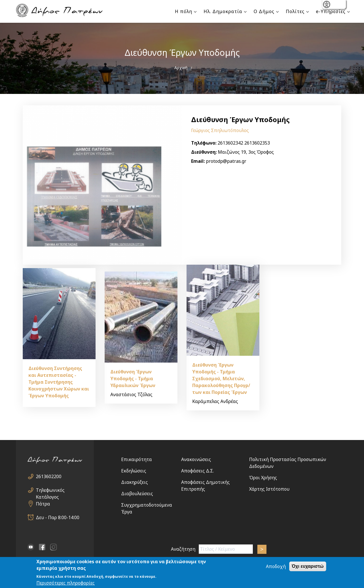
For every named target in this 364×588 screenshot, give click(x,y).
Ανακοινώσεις (196, 459)
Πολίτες (295, 11)
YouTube (31, 547)
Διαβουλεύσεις (137, 494)
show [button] (327, 5)
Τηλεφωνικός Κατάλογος (50, 490)
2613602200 (49, 476)
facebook (42, 547)
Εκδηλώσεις (134, 471)
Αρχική (181, 68)
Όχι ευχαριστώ (308, 567)
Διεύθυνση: (204, 152)
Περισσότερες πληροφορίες (66, 583)
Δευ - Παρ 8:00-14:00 (58, 517)
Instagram (53, 547)
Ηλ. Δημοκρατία (223, 11)
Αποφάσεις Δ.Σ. (197, 471)
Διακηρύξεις (135, 482)
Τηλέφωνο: (204, 143)
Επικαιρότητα (136, 459)
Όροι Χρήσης (263, 478)
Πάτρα (43, 504)
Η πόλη (184, 11)
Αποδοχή (276, 567)
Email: (198, 161)
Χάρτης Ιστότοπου (269, 489)
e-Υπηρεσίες (331, 11)
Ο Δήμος (264, 11)
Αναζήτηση (183, 549)
